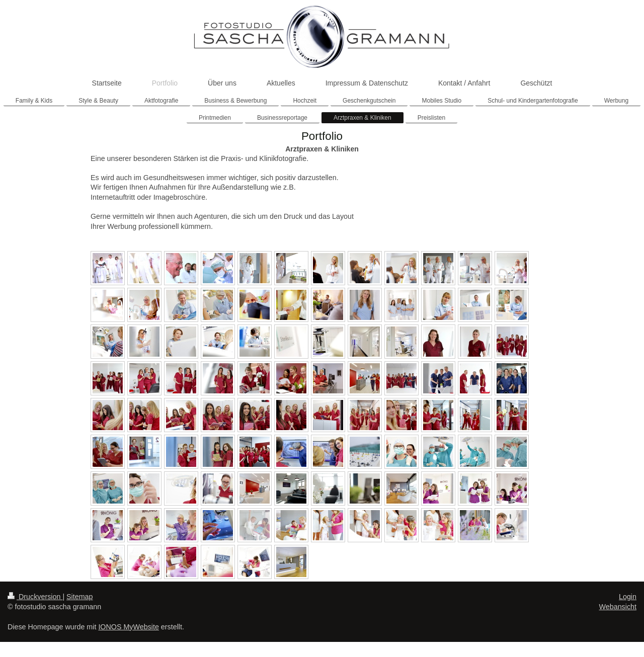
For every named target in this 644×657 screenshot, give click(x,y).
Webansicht (618, 607)
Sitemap (79, 597)
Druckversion (35, 597)
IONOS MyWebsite (129, 627)
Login (628, 597)
